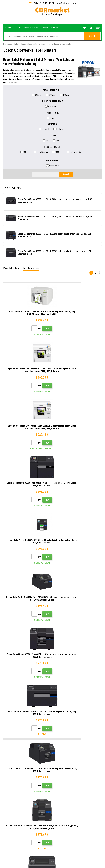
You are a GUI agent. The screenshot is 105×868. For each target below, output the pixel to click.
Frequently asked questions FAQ (67, 756)
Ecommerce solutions (47, 855)
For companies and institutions (67, 772)
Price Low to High (31, 268)
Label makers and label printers (26, 44)
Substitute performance (64, 780)
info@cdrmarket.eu (66, 3)
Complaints (59, 760)
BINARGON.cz (61, 855)
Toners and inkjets (64, 864)
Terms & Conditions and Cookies (68, 764)
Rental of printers (61, 776)
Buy (33, 329)
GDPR (57, 768)
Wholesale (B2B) (61, 752)
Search (93, 36)
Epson (57, 44)
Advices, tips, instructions (65, 744)
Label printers (46, 44)
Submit (97, 722)
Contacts (58, 740)
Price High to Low (11, 268)
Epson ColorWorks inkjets (14, 689)
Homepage (8, 44)
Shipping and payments (64, 748)
